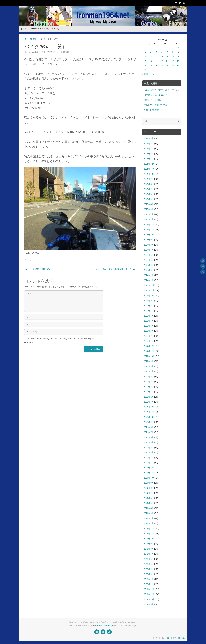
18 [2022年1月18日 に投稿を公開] (151, 61)
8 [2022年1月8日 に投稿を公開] (173, 52)
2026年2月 (149, 154)
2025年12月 (149, 164)
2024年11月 (149, 230)
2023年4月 (149, 326)
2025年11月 (149, 169)
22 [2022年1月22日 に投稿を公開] (173, 61)
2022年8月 (149, 367)
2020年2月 (149, 518)
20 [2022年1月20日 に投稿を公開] (162, 61)
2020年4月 (149, 508)
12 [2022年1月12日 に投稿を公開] (156, 57)
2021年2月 (149, 458)
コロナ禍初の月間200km (39, 269)
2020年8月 (149, 488)
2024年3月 (149, 270)
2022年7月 (149, 372)
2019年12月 (149, 529)
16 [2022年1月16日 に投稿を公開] (178, 57)
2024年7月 (149, 250)
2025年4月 (149, 204)
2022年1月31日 (51, 52)
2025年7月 (149, 189)
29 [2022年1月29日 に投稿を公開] (173, 66)
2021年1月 (149, 463)
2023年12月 (149, 285)
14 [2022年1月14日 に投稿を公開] (167, 57)
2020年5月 (149, 503)
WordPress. (179, 638)
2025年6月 (149, 194)
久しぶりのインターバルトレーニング (162, 90)
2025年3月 (149, 209)
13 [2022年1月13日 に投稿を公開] (162, 57)
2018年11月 (149, 594)
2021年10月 (149, 417)
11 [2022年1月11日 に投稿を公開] (151, 57)
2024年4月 (149, 265)
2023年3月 (149, 331)
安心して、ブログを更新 (156, 105)
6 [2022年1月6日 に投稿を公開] (162, 52)
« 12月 (145, 74)
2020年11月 (149, 473)
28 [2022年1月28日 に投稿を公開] (167, 66)
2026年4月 (149, 144)
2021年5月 (149, 442)
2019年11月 (149, 534)
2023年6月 (149, 316)
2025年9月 (149, 179)
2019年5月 (149, 564)
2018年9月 (149, 605)
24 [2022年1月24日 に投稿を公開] (145, 66)
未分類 (33, 39)
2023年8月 (149, 306)
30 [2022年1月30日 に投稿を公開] (178, 66)
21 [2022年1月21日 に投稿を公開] (167, 61)
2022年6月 (149, 377)
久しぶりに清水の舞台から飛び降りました (113, 269)
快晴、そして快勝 (152, 100)
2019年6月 (149, 559)
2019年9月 (149, 544)
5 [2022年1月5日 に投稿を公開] (156, 52)
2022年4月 (149, 387)
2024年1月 (149, 280)
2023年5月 (149, 321)
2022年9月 (149, 361)
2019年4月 (149, 569)
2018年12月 (149, 589)
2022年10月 (149, 356)
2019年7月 (149, 554)
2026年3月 (149, 149)
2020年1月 (149, 523)
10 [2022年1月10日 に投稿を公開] (145, 57)
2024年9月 (149, 240)
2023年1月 (149, 341)
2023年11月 (149, 290)
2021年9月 (149, 422)
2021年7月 (149, 432)
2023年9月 (149, 301)
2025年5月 (149, 199)
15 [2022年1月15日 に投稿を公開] (173, 57)
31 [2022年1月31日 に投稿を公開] (145, 70)
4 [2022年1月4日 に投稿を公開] (151, 52)
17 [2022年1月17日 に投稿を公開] (145, 61)
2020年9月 (149, 483)
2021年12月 (149, 407)
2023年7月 (149, 311)
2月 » (152, 74)
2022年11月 (149, 351)
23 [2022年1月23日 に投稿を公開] (178, 61)
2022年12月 (149, 346)
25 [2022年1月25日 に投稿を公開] (151, 66)
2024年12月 (149, 225)
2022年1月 (149, 402)
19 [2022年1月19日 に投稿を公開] (156, 61)
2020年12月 (149, 468)
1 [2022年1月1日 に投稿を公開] (173, 48)
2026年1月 (149, 159)
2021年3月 (149, 453)
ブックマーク (33, 260)
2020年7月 (149, 493)
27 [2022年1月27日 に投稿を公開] (162, 66)
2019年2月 (149, 579)
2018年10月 (149, 600)
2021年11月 (149, 412)
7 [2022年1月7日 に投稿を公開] (167, 52)
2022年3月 (149, 392)
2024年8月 (149, 245)
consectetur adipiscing (103, 626)
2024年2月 (149, 275)
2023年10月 (149, 296)
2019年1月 (149, 584)
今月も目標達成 (151, 110)
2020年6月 (149, 498)
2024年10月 (149, 235)
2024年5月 (149, 260)
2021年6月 (149, 437)
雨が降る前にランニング (156, 95)
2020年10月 (149, 478)
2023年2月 (149, 336)
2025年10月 (149, 174)
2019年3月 (149, 574)
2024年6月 (149, 255)
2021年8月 (149, 427)
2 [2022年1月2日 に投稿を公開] (178, 48)
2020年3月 (149, 513)
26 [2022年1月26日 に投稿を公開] (156, 66)
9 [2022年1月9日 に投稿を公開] (178, 52)
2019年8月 (149, 549)
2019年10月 (149, 539)
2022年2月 (149, 397)
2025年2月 (149, 215)
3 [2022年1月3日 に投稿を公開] (145, 52)
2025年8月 (149, 184)
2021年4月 (149, 448)
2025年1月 (149, 220)
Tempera (168, 638)
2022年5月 (149, 382)
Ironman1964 (33, 52)
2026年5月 (149, 138)
